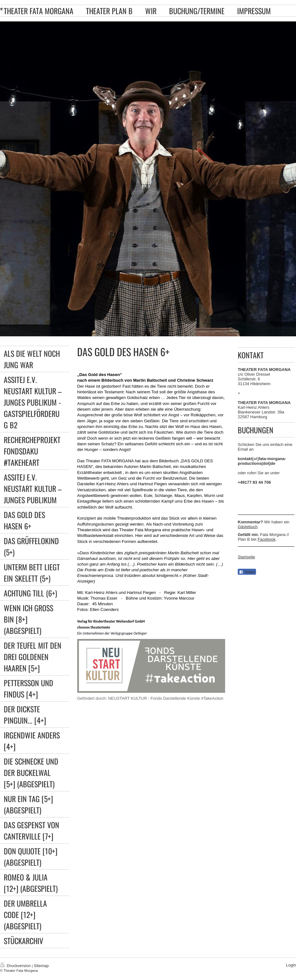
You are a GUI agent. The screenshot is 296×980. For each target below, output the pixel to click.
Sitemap (41, 966)
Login (291, 965)
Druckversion (16, 966)
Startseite (246, 557)
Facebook (267, 539)
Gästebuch (248, 527)
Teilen (247, 572)
